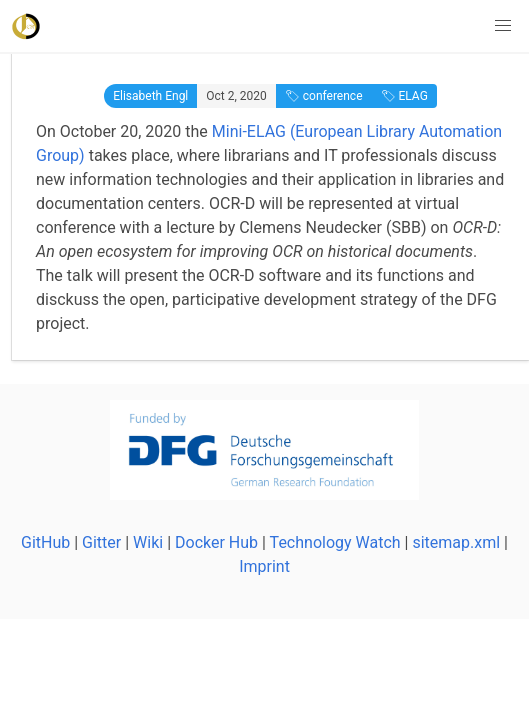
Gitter (101, 542)
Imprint (264, 566)
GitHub (45, 542)
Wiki (148, 542)
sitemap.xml (456, 542)
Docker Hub (216, 542)
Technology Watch (335, 542)
